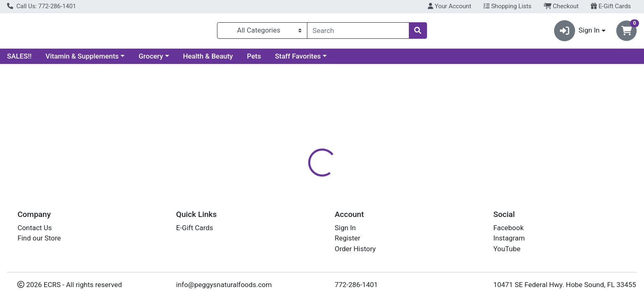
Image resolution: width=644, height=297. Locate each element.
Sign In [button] (577, 32)
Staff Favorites (298, 59)
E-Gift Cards (611, 6)
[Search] (358, 32)
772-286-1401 (356, 285)
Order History (355, 249)
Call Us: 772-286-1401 (41, 6)
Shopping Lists (507, 6)
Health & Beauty (208, 59)
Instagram (509, 238)
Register (347, 238)
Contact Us (34, 228)
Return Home (322, 123)
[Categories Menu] (262, 32)
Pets (254, 59)
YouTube (507, 249)
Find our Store (39, 238)
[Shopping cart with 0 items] (626, 32)
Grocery (151, 59)
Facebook (509, 228)
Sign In (345, 228)
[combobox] (358, 32)
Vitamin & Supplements (82, 59)
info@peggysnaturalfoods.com (224, 285)
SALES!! (19, 59)
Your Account (449, 6)
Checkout (561, 6)
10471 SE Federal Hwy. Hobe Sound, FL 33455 (565, 285)
